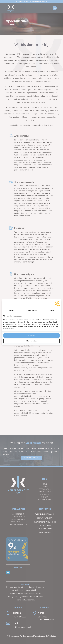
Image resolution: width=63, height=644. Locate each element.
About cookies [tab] (31, 310)
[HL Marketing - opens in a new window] (57, 303)
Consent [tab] (12, 310)
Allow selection (31, 341)
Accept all (31, 335)
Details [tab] (51, 310)
